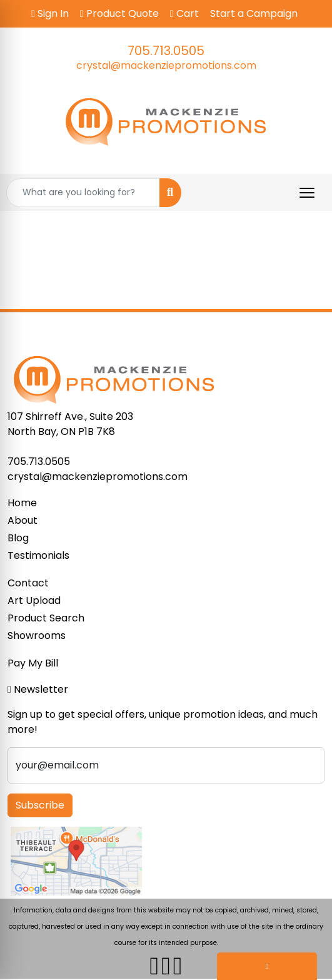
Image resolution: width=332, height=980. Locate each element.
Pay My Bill (33, 663)
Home (22, 503)
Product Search (46, 618)
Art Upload (34, 600)
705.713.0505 (166, 51)
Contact (28, 583)
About (23, 520)
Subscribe (40, 805)
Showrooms (37, 635)
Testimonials (38, 555)
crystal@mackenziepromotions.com (166, 65)
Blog (18, 538)
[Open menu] (307, 193)
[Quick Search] (83, 193)
